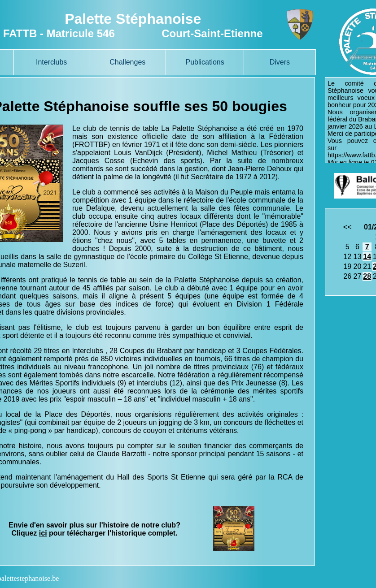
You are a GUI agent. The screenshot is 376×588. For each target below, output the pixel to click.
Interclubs (51, 62)
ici (43, 533)
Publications (205, 62)
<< (348, 227)
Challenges (127, 62)
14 (367, 257)
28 (367, 276)
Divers (280, 62)
